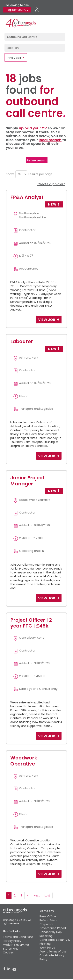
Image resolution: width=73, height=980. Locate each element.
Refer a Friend (49, 920)
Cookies (8, 952)
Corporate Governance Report (53, 926)
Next (37, 895)
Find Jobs (14, 58)
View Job (47, 320)
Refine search (37, 160)
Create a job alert (51, 184)
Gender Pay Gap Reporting (51, 934)
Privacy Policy (12, 941)
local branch (50, 140)
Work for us (47, 948)
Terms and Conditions (18, 937)
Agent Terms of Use (53, 952)
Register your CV (17, 10)
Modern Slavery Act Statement (16, 947)
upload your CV (33, 128)
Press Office (48, 916)
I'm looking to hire (17, 5)
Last (47, 895)
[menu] (21, 174)
